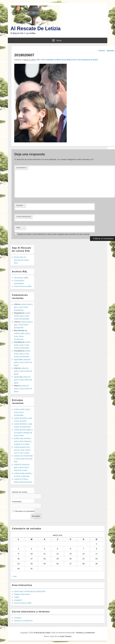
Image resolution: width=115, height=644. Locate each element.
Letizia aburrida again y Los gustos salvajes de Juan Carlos (23, 433)
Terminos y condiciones (23, 621)
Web (18, 228)
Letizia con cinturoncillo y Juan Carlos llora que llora (23, 459)
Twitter (17, 597)
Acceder (36, 516)
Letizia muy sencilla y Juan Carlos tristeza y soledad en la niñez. (23, 441)
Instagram (18, 600)
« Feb (14, 576)
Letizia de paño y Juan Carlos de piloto (23, 362)
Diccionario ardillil (21, 278)
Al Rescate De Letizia (36, 28)
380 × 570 (41, 60)
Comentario (22, 168)
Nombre (19, 205)
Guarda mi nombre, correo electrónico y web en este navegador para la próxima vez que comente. (54, 234)
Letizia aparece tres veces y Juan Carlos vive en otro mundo (22, 450)
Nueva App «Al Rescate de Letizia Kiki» (21, 260)
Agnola (17, 359)
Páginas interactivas (22, 594)
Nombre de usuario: (20, 492)
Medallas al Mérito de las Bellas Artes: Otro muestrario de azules (72, 60)
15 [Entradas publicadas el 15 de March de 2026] (97, 554)
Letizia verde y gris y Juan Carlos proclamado (23, 307)
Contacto (18, 618)
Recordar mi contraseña (25, 511)
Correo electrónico (24, 217)
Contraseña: (17, 502)
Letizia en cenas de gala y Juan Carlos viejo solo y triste (22, 467)
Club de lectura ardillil (23, 286)
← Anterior (101, 51)
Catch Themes (66, 636)
